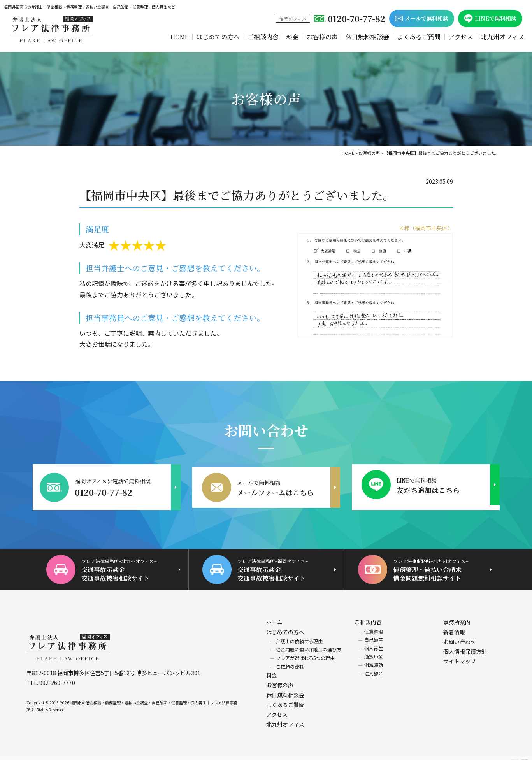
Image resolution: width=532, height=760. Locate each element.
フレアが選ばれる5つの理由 (305, 653)
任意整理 (374, 626)
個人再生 (374, 643)
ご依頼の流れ (290, 661)
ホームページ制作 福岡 (508, 756)
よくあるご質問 (419, 37)
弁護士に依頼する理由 (299, 636)
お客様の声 (322, 37)
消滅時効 (374, 660)
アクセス (461, 37)
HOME (179, 37)
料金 (293, 37)
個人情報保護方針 (465, 646)
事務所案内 (457, 617)
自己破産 (374, 635)
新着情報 (454, 627)
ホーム (274, 617)
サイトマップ (460, 656)
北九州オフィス (502, 37)
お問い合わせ (460, 637)
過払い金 (374, 651)
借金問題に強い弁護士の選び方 (309, 644)
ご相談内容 (263, 37)
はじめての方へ (218, 37)
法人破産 (374, 668)
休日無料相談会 (367, 37)
